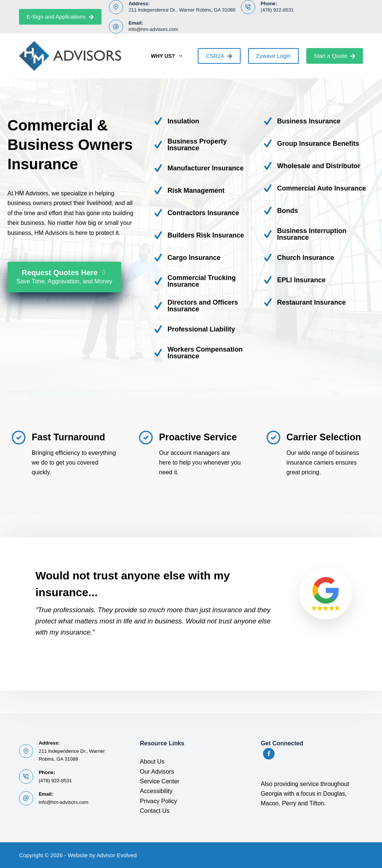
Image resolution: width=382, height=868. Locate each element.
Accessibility (156, 791)
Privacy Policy (159, 801)
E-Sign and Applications (60, 17)
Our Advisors (157, 772)
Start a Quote (335, 56)
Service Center (160, 781)
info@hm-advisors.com (154, 29)
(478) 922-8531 (277, 10)
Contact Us (155, 811)
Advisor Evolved (117, 855)
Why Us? (168, 56)
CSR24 (219, 56)
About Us (152, 762)
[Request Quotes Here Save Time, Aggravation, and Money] (64, 277)
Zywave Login (274, 56)
